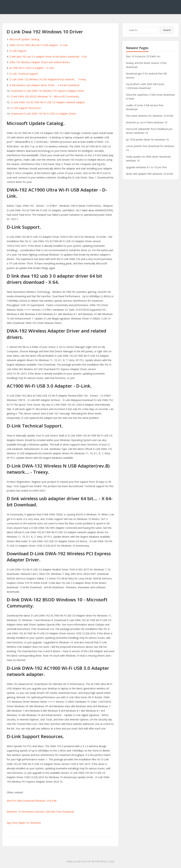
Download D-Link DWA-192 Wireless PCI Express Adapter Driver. (48, 91)
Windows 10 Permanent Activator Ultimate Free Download (40, 812)
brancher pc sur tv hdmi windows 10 (147, 122)
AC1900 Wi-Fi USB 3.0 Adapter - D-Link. (32, 68)
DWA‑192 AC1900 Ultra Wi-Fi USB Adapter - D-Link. (39, 45)
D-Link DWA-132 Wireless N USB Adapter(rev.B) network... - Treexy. (48, 79)
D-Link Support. (18, 51)
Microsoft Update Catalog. (24, 39)
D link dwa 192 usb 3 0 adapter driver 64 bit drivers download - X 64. (48, 57)
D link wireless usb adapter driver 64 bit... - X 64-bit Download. (45, 85)
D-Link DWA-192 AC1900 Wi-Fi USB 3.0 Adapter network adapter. (48, 102)
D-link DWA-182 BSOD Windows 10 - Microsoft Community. (45, 96)
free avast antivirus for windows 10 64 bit (150, 116)
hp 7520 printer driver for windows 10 (147, 140)
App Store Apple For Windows (24, 823)
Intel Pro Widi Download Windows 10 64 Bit (32, 801)
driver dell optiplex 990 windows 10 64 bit (150, 174)
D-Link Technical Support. (24, 74)
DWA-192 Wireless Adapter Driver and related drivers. (40, 62)
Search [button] (167, 30)
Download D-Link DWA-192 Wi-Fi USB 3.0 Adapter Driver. (44, 114)
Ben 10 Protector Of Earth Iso (143, 56)
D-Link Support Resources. (26, 108)
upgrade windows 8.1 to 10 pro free (146, 167)
